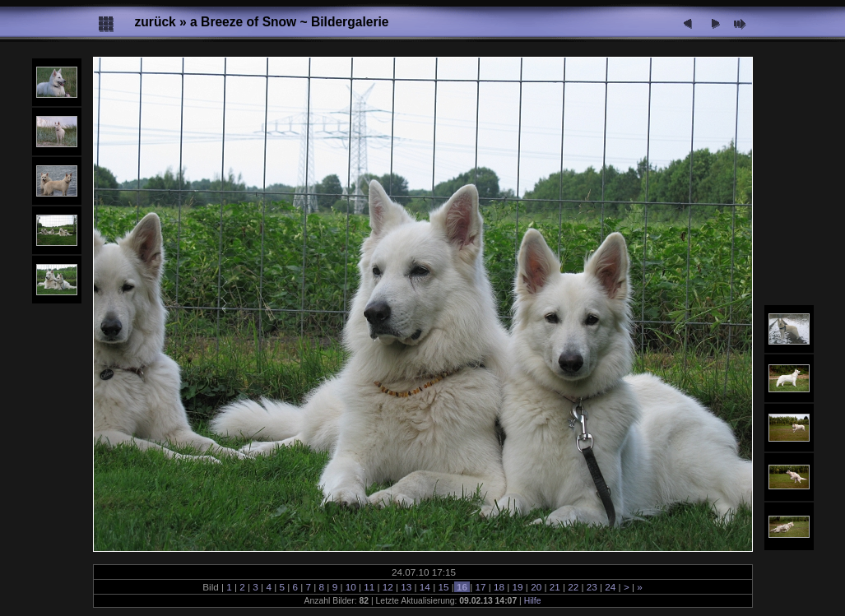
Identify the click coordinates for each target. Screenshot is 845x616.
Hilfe (533, 601)
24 (611, 587)
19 (518, 587)
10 (351, 587)
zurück (156, 22)
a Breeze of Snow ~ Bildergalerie (289, 22)
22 (573, 587)
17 (481, 587)
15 (443, 587)
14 (425, 587)
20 (536, 587)
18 (499, 587)
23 (592, 587)
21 (555, 587)
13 (406, 587)
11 (369, 587)
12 (388, 587)
